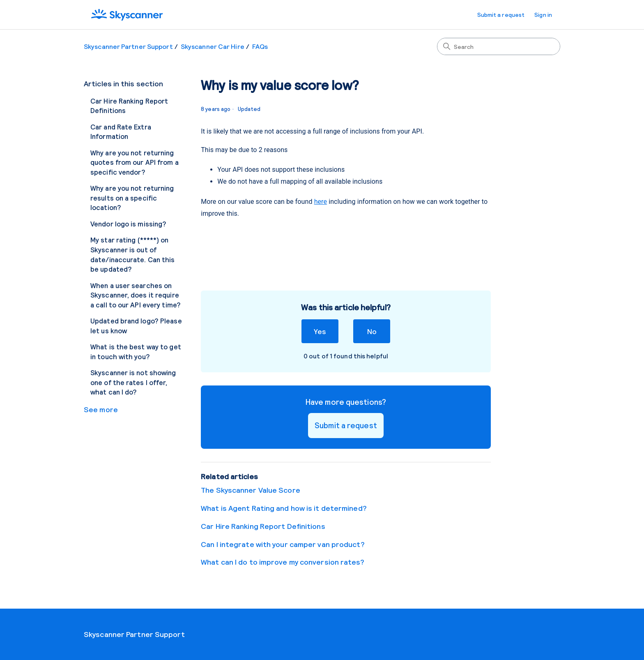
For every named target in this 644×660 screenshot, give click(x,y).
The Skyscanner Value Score (251, 490)
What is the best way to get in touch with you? (136, 351)
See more (101, 409)
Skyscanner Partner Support (128, 46)
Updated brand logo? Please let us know (136, 325)
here (321, 202)
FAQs (260, 46)
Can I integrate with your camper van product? (283, 544)
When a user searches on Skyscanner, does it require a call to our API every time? (136, 295)
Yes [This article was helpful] (320, 331)
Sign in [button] (543, 15)
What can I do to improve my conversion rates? (283, 562)
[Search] (499, 46)
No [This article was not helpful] (372, 331)
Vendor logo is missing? (128, 224)
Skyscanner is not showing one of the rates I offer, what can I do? (133, 382)
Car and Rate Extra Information (121, 132)
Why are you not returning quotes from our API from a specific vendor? (135, 162)
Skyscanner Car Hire (213, 46)
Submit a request (501, 15)
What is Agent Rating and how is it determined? (284, 508)
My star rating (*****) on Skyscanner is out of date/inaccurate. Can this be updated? (133, 254)
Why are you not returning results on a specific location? (132, 197)
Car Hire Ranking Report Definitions (129, 106)
